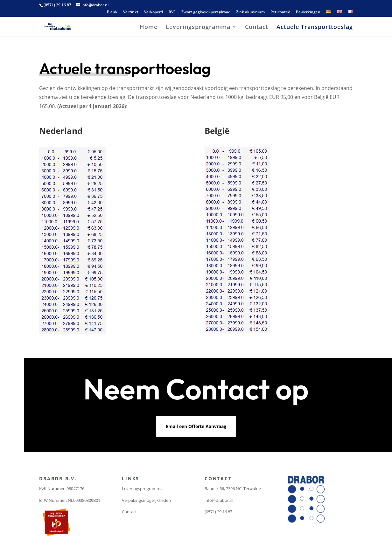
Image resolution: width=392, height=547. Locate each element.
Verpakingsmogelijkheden (146, 500)
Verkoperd (154, 12)
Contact (257, 28)
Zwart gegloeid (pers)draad (206, 12)
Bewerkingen (308, 12)
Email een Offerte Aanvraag (196, 426)
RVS (172, 12)
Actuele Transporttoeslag (315, 28)
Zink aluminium (250, 12)
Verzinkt (131, 12)
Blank (112, 12)
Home (149, 28)
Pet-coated (280, 12)
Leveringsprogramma (198, 28)
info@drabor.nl (219, 500)
